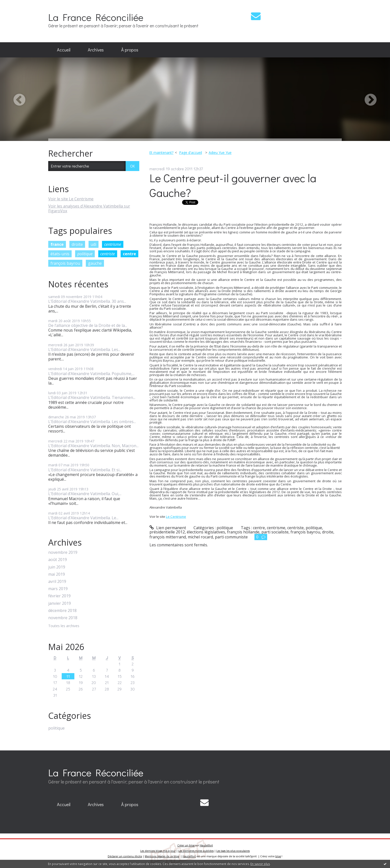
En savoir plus (260, 864)
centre (129, 254)
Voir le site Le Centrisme (71, 199)
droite (77, 244)
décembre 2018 (62, 611)
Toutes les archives (64, 626)
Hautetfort (206, 845)
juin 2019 (57, 567)
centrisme (113, 244)
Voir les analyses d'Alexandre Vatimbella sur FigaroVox (89, 208)
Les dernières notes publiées (196, 851)
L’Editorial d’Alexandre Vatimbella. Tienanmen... (92, 397)
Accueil (64, 50)
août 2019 (58, 560)
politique (85, 254)
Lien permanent (168, 528)
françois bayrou (65, 263)
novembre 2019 (63, 552)
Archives (96, 50)
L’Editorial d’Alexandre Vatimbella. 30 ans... (87, 301)
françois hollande (243, 532)
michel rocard (200, 537)
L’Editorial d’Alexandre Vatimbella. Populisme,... (91, 374)
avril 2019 (57, 582)
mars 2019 (58, 589)
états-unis (60, 254)
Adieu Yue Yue (220, 152)
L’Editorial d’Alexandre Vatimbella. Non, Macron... (93, 446)
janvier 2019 (60, 603)
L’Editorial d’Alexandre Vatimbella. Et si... (85, 470)
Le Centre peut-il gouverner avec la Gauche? (233, 185)
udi (93, 244)
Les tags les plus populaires (233, 851)
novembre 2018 (63, 618)
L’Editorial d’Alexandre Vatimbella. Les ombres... (92, 422)
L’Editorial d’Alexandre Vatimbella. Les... (84, 349)
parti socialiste (275, 532)
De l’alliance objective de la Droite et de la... (88, 325)
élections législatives (206, 532)
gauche (95, 263)
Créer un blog (186, 845)
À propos (130, 50)
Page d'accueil (191, 152)
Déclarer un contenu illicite (125, 856)
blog (278, 856)
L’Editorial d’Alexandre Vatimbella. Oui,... (85, 494)
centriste (108, 254)
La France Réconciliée (96, 17)
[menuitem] (64, 50)
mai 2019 (57, 574)
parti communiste (231, 537)
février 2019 (59, 596)
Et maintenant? (161, 152)
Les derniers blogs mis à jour (158, 851)
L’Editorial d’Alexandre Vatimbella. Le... (83, 518)
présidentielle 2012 (167, 532)
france (57, 244)
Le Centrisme (176, 517)
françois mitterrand (168, 537)
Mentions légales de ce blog (162, 856)
